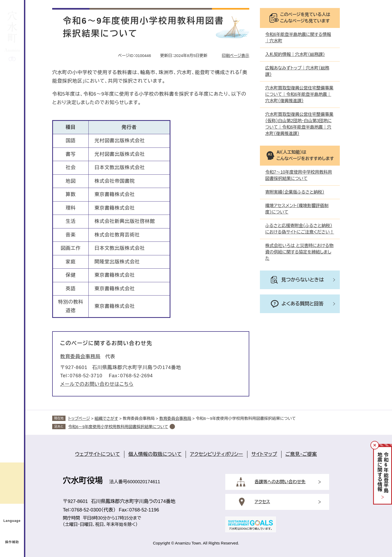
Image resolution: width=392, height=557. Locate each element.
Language (12, 521)
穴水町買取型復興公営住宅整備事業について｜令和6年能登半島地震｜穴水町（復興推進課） (299, 94)
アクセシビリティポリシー (216, 454)
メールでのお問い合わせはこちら (97, 384)
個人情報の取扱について (155, 454)
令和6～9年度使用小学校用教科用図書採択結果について (118, 427)
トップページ (79, 418)
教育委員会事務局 (80, 357)
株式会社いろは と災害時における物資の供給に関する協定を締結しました (299, 252)
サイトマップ (264, 454)
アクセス (262, 502)
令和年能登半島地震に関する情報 (383, 473)
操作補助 (12, 542)
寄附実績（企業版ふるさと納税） (295, 192)
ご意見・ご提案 (301, 454)
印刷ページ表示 (236, 56)
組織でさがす (106, 418)
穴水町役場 (83, 480)
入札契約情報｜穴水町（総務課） (295, 54)
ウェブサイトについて (98, 454)
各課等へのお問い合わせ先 (280, 482)
